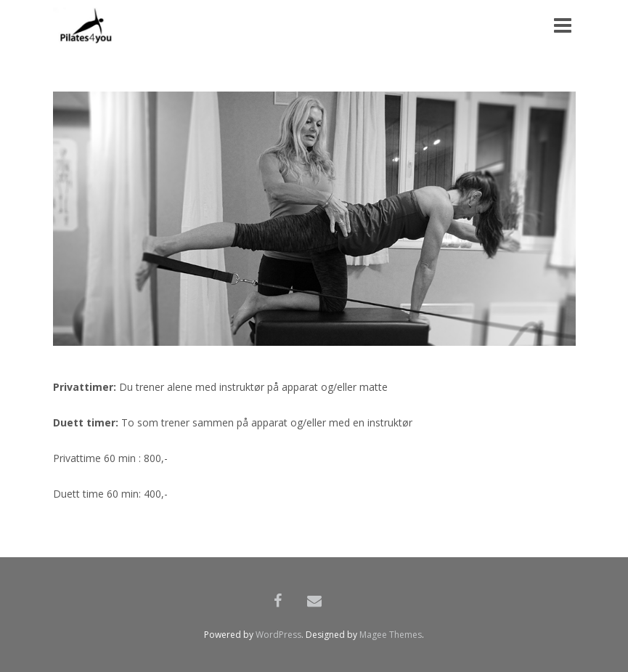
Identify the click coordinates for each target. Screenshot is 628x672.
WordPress (278, 635)
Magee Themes (391, 635)
